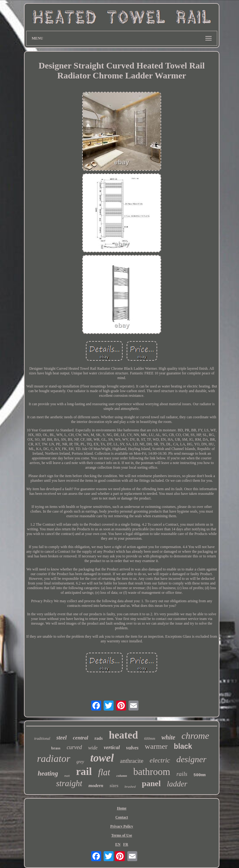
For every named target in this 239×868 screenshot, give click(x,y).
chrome (195, 736)
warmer (156, 746)
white (168, 737)
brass (56, 748)
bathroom (152, 772)
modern (96, 786)
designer (191, 759)
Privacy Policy (122, 826)
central (80, 738)
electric (160, 760)
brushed (130, 786)
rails (182, 774)
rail (84, 771)
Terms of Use (122, 835)
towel (102, 758)
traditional (42, 739)
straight (69, 783)
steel (61, 738)
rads (98, 738)
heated (124, 735)
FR (126, 844)
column (122, 776)
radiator (54, 758)
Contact (122, 817)
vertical (112, 747)
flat (104, 772)
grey (80, 762)
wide (93, 748)
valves (132, 748)
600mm (150, 739)
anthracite (132, 761)
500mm (200, 775)
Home (122, 808)
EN (118, 844)
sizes (114, 786)
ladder (177, 784)
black (183, 746)
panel (151, 784)
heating (48, 773)
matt (67, 776)
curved (74, 747)
